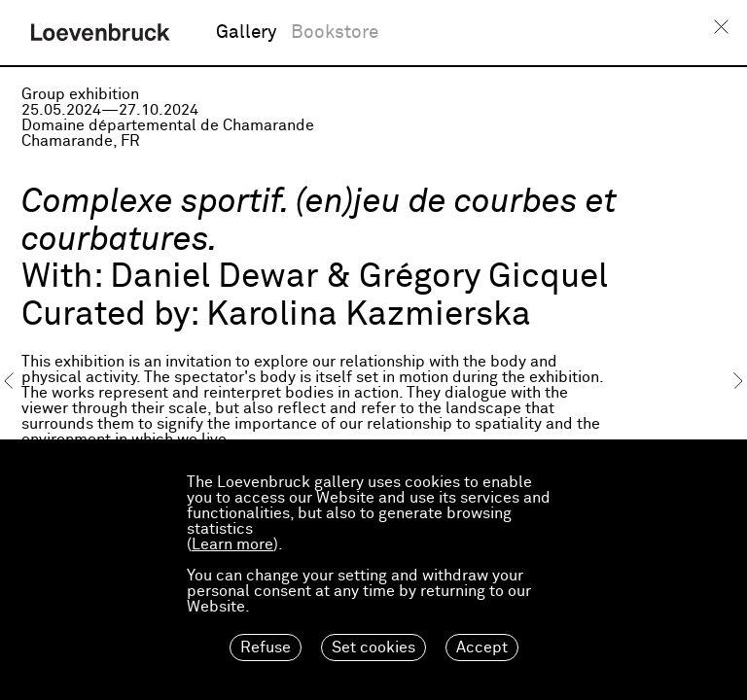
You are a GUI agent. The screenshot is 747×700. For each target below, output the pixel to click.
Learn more (232, 544)
